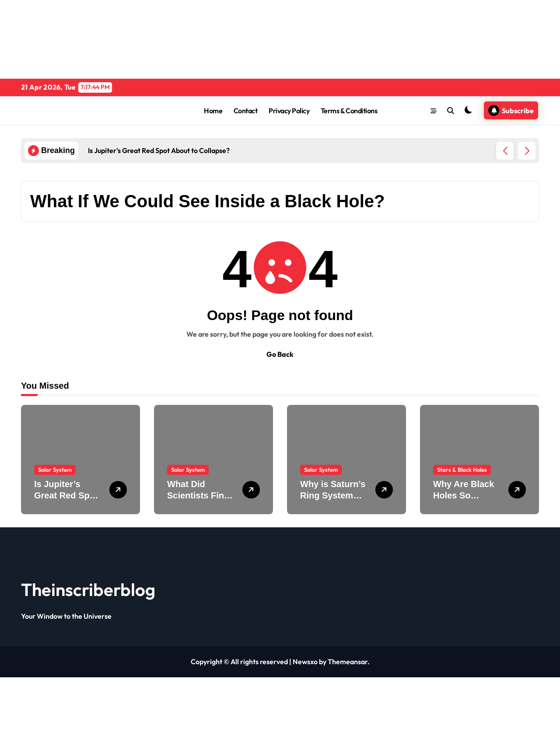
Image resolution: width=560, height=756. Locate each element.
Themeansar (348, 662)
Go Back (280, 354)
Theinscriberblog (88, 589)
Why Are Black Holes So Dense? (464, 495)
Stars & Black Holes (462, 470)
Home (213, 111)
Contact (246, 111)
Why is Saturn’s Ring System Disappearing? (333, 495)
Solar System (55, 470)
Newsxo (305, 662)
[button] (527, 151)
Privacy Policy (289, 111)
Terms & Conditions (349, 111)
